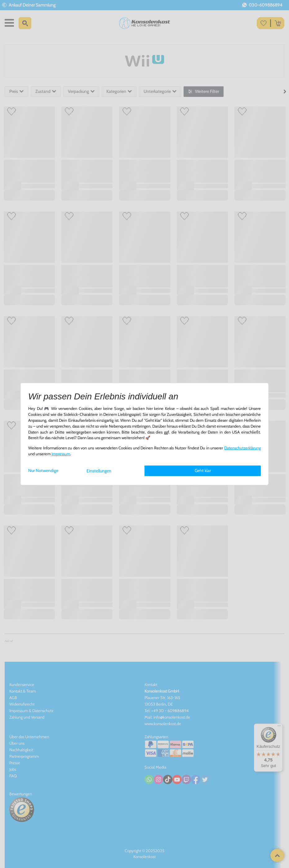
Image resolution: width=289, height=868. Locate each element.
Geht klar (203, 470)
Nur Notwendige (43, 470)
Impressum (61, 454)
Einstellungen (99, 471)
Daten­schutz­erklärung (242, 448)
